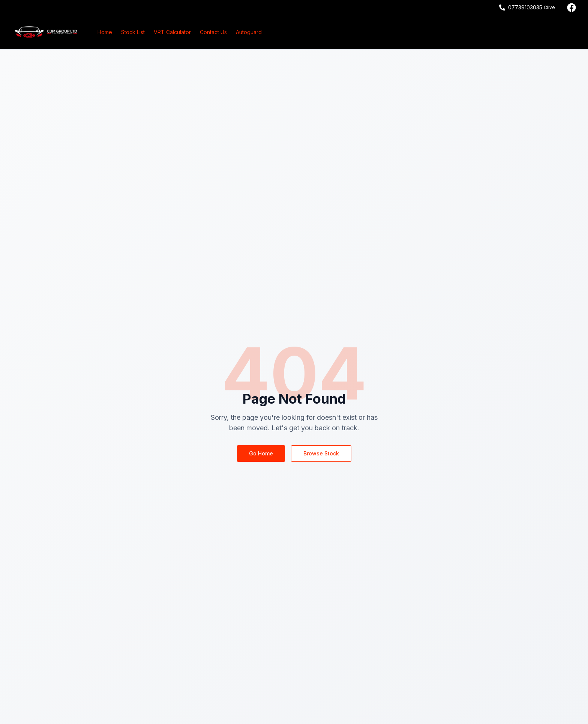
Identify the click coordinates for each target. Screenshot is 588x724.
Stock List (133, 32)
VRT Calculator (172, 32)
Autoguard (249, 32)
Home (105, 32)
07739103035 (525, 7)
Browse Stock (321, 453)
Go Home (261, 453)
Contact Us (213, 32)
